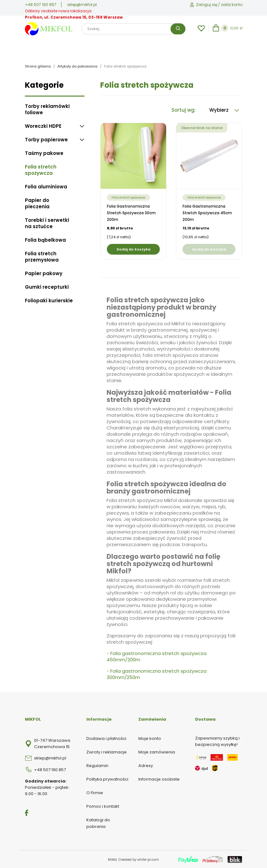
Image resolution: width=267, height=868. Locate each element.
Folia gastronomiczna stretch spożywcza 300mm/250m (157, 674)
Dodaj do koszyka (133, 249)
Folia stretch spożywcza (41, 169)
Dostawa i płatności (106, 738)
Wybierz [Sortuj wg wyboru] (224, 109)
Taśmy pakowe (44, 153)
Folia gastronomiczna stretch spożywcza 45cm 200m (207, 212)
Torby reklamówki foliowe (47, 109)
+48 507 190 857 (41, 5)
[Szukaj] (134, 29)
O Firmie (95, 792)
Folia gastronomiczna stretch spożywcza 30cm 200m (131, 212)
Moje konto (150, 738)
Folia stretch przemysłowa (42, 256)
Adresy (146, 765)
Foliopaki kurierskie (49, 300)
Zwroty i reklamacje (107, 751)
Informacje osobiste (159, 779)
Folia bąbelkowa (45, 239)
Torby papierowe (46, 139)
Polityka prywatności (107, 779)
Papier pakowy (44, 273)
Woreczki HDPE (43, 126)
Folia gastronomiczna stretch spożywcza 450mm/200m (157, 656)
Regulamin (97, 765)
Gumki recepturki (47, 286)
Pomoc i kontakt (103, 806)
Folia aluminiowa (46, 186)
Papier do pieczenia (37, 203)
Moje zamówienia (157, 751)
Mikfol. (113, 859)
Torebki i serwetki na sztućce (47, 223)
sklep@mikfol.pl (82, 5)
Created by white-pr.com (139, 859)
